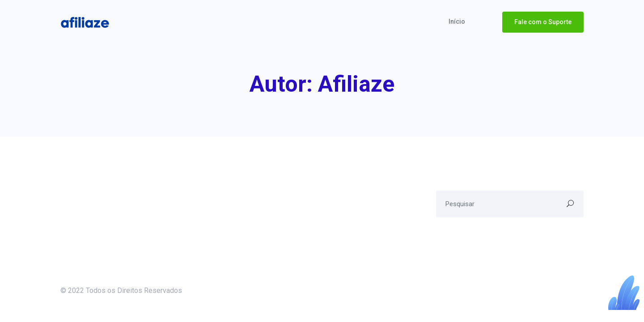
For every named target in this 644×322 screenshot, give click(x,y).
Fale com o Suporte (543, 22)
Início (458, 21)
